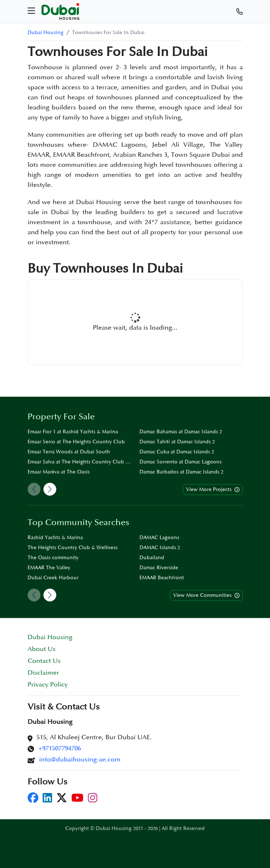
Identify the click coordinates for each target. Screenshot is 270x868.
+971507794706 (60, 748)
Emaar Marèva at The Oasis (59, 472)
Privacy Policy (48, 685)
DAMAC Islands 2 (160, 548)
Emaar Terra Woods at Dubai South (69, 452)
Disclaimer (43, 673)
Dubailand (152, 558)
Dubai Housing (46, 32)
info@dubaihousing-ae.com (80, 759)
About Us (42, 649)
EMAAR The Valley (49, 568)
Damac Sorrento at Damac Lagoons (181, 462)
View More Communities (206, 595)
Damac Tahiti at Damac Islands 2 (177, 442)
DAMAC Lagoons (159, 537)
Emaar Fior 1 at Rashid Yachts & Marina (73, 432)
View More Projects (213, 490)
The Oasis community (53, 558)
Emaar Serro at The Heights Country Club (76, 442)
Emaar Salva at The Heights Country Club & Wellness (79, 462)
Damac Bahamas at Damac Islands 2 (181, 432)
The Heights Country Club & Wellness (73, 548)
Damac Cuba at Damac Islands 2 (177, 452)
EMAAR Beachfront (162, 578)
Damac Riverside (159, 568)
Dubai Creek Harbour (53, 578)
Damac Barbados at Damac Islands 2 (181, 472)
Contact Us (44, 661)
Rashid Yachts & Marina (55, 537)
